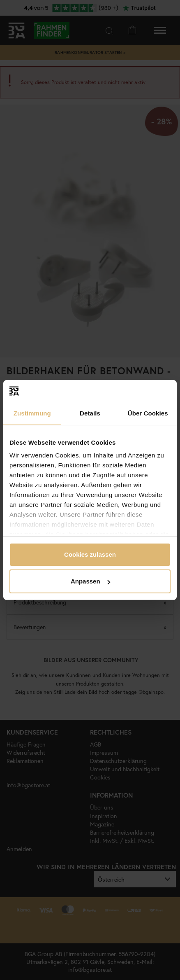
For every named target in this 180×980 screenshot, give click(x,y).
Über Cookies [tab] (148, 413)
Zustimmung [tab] (32, 413)
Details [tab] (90, 413)
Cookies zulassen (90, 554)
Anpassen (90, 581)
